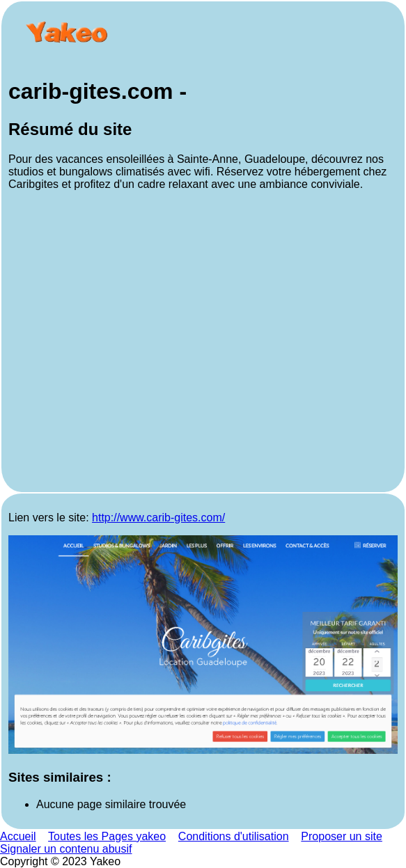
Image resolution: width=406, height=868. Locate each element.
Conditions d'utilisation (234, 836)
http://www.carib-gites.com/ (158, 518)
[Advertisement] (203, 344)
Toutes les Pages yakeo (107, 836)
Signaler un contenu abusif (66, 849)
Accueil (18, 836)
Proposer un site (342, 836)
